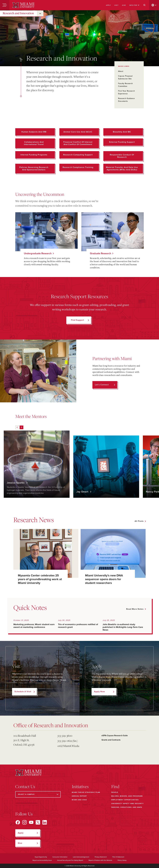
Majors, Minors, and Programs (127, 796)
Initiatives (80, 786)
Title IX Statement (118, 857)
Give (124, 5)
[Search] (144, 5)
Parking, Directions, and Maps (127, 807)
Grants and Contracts (111, 740)
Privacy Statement (101, 857)
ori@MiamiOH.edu (68, 746)
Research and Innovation (18, 13)
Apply (108, 5)
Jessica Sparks (16, 483)
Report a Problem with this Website (100, 860)
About (121, 71)
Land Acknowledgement (81, 857)
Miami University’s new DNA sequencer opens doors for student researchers (104, 579)
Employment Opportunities (125, 800)
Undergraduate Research (38, 253)
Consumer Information (60, 857)
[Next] (21, 427)
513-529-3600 (65, 736)
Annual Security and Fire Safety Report (70, 860)
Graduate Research (100, 253)
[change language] (154, 5)
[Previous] (17, 427)
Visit (116, 5)
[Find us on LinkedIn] (45, 822)
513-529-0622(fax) (68, 741)
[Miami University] (23, 5)
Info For (134, 5)
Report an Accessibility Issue (42, 860)
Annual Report (79, 796)
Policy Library (122, 860)
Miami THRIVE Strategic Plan (86, 792)
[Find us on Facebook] (18, 822)
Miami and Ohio (79, 800)
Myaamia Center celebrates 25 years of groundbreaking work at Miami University (40, 579)
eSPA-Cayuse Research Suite (115, 736)
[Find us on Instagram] (24, 822)
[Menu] (5, 5)
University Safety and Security (128, 804)
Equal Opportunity (41, 857)
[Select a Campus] (38, 794)
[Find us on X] (38, 822)
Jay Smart (83, 492)
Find (115, 786)
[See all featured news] (140, 521)
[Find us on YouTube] (31, 822)
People (115, 792)
